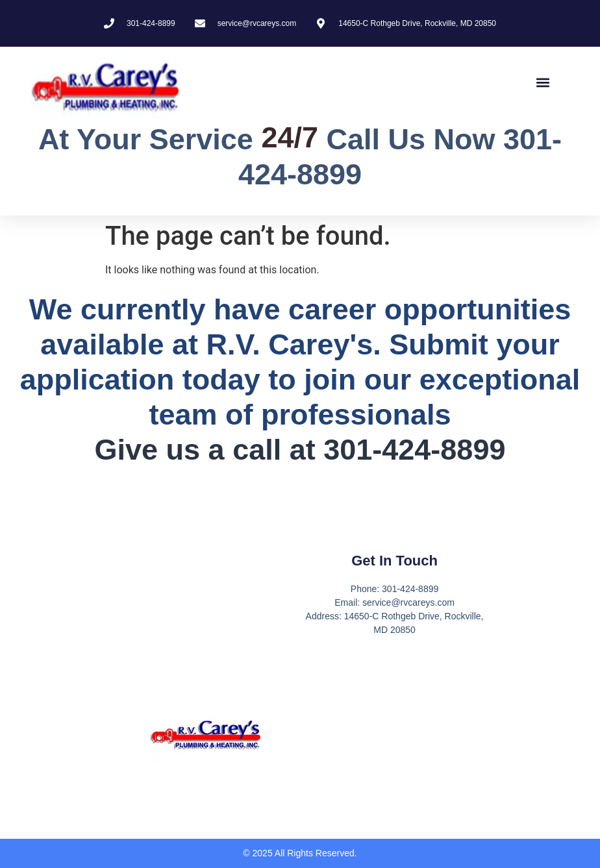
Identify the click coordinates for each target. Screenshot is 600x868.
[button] (543, 83)
